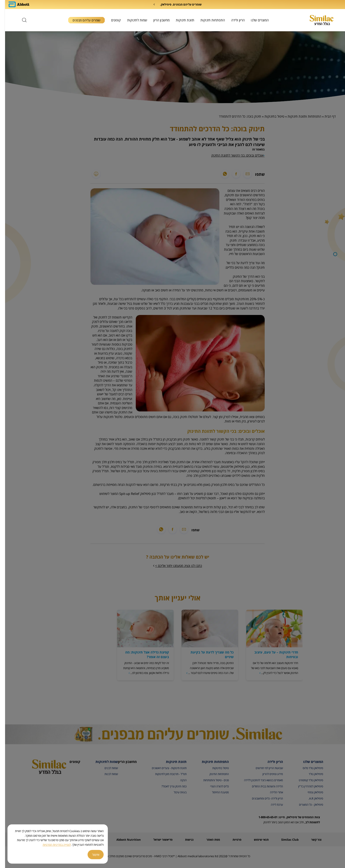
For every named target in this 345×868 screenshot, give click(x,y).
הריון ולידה (233, 20)
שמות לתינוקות (132, 20)
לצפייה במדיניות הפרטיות (52, 845)
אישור (91, 855)
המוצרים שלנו (255, 20)
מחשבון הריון (156, 20)
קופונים (111, 20)
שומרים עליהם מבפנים (81, 20)
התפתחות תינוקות (208, 20)
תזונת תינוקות (180, 20)
